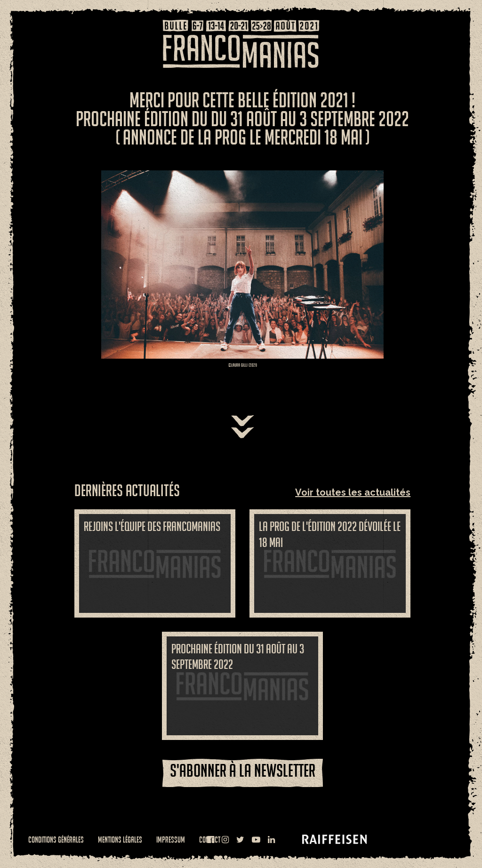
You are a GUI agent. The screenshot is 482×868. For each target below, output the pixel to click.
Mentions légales (120, 840)
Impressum (171, 840)
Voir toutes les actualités (353, 492)
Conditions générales (56, 840)
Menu (26, 31)
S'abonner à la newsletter (243, 770)
